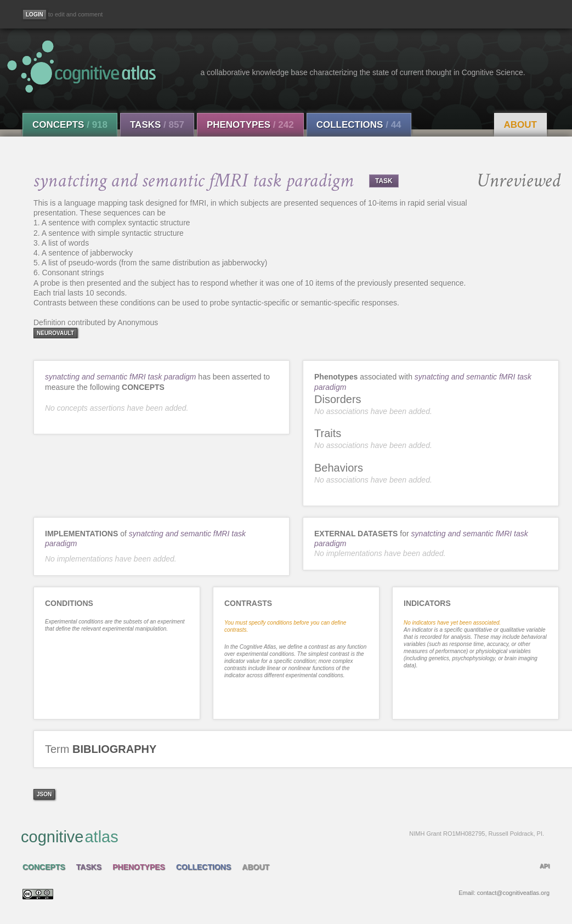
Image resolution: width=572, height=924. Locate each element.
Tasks (157, 125)
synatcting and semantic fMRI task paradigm (120, 377)
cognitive (282, 836)
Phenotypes (250, 125)
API (545, 866)
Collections (359, 125)
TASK (384, 181)
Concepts (70, 125)
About (520, 125)
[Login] (35, 15)
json (44, 794)
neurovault (55, 333)
